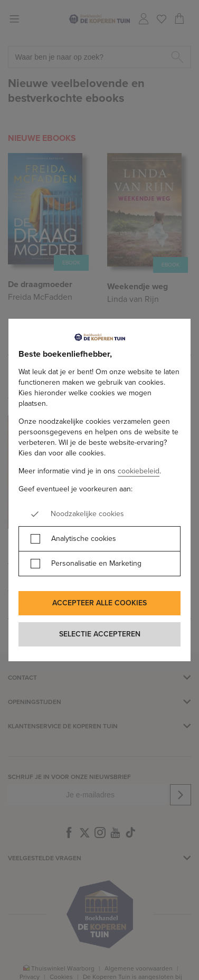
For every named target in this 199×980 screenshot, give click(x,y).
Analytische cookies (84, 539)
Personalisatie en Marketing (96, 564)
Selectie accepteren (100, 634)
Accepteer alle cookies (99, 603)
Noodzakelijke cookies (87, 514)
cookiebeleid (139, 471)
